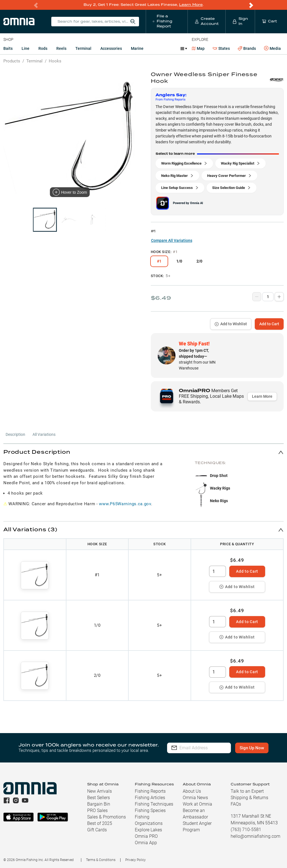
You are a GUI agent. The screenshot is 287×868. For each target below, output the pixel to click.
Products (12, 61)
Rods (43, 48)
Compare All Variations (172, 240)
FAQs (236, 804)
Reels (61, 48)
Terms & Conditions (101, 860)
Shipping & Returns (249, 797)
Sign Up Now (254, 748)
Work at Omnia (197, 804)
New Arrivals (99, 791)
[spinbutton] (217, 571)
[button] (143, 452)
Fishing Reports (150, 791)
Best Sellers (99, 797)
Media (272, 48)
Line (26, 48)
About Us (192, 791)
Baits (8, 48)
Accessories (111, 48)
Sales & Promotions (107, 817)
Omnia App (146, 842)
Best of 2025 (100, 823)
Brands (247, 48)
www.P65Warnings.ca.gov (125, 504)
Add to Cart (269, 324)
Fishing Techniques (154, 804)
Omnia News (195, 797)
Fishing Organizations (149, 820)
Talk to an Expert (247, 791)
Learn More (191, 5)
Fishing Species (150, 810)
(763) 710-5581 (246, 829)
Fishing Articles (150, 797)
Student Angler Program (197, 826)
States (221, 48)
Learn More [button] (262, 396)
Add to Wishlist (231, 324)
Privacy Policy (136, 860)
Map (198, 48)
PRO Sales (97, 810)
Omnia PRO (146, 836)
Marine (137, 48)
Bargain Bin (99, 804)
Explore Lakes (148, 830)
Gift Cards (97, 830)
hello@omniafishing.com (255, 836)
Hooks (55, 61)
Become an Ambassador (195, 813)
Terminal (83, 48)
